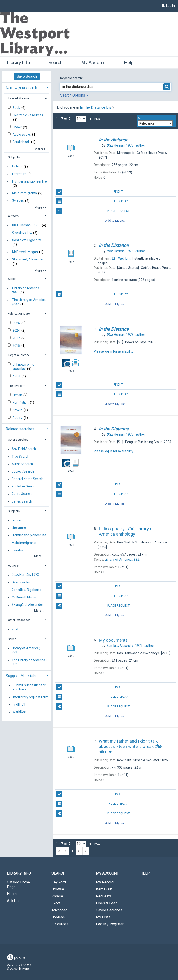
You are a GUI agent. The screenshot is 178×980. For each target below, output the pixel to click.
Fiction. (17, 167)
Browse (58, 889)
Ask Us (13, 901)
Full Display (92, 201)
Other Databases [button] (19, 620)
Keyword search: (72, 78)
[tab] (27, 87)
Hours (12, 894)
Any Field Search (24, 449)
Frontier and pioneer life (29, 181)
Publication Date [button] (19, 314)
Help (145, 873)
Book (17, 108)
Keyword (59, 882)
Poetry (18, 418)
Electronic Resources (28, 115)
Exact (56, 903)
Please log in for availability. (114, 351)
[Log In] (163, 6)
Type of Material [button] (19, 98)
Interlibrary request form (30, 697)
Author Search (22, 464)
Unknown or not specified (24, 367)
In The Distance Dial (96, 107)
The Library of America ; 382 (29, 302)
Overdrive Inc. (22, 233)
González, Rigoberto (27, 240)
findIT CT (19, 704)
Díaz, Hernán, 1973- (26, 225)
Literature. (20, 174)
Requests (104, 896)
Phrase (57, 896)
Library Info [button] (21, 62)
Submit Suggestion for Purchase (29, 687)
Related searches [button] (20, 429)
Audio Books (22, 134)
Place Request (93, 211)
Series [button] (12, 279)
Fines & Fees (107, 903)
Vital (15, 629)
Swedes (18, 201)
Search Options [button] (74, 95)
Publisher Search (24, 487)
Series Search (22, 501)
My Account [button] (96, 62)
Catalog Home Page (18, 885)
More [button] (133, 63)
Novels (18, 410)
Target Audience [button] (19, 355)
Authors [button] (13, 216)
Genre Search (22, 494)
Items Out (104, 889)
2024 (17, 330)
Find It (90, 192)
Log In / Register (110, 924)
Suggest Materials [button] (21, 676)
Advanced (59, 910)
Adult (17, 376)
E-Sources (60, 924)
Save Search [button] (27, 76)
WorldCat (19, 712)
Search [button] (58, 62)
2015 (17, 346)
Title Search (20, 457)
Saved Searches (109, 910)
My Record (105, 882)
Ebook (17, 127)
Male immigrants (24, 193)
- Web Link (121, 258)
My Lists (103, 917)
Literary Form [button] (17, 386)
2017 (17, 338)
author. (126, 145)
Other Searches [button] (18, 440)
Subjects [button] (14, 157)
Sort (141, 118)
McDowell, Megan (25, 252)
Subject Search (23, 471)
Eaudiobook (21, 142)
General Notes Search (27, 479)
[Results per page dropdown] (81, 119)
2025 (17, 323)
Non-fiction (21, 403)
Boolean (58, 917)
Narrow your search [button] (21, 88)
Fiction (18, 395)
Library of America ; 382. (26, 290)
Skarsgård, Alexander (28, 259)
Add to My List (115, 221)
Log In (170, 6)
